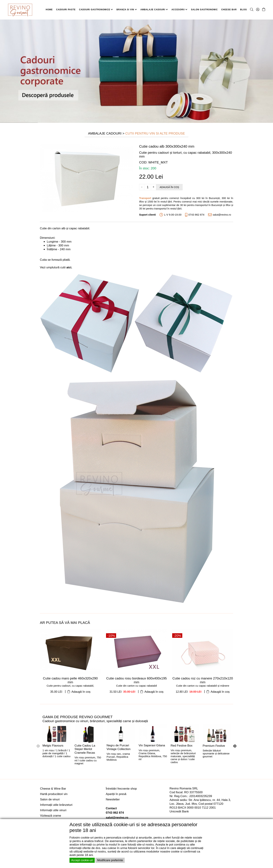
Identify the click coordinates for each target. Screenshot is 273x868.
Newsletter (113, 799)
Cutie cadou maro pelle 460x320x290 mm (70, 680)
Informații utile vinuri (53, 810)
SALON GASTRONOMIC (204, 10)
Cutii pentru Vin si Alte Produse (155, 133)
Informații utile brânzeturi (56, 805)
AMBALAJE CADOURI (154, 10)
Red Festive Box (182, 746)
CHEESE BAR (229, 10)
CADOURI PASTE (66, 10)
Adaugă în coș (169, 187)
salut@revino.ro (117, 818)
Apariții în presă (116, 794)
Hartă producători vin (54, 794)
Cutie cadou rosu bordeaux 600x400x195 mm (136, 680)
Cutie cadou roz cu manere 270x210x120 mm (203, 680)
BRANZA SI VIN (127, 10)
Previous (38, 746)
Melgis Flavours (53, 746)
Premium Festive (214, 746)
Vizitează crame (51, 816)
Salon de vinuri (50, 799)
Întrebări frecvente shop (121, 789)
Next (235, 746)
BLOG (243, 10)
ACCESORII (180, 10)
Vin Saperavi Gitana (152, 745)
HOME (49, 10)
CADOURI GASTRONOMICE (96, 10)
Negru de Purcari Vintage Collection (118, 747)
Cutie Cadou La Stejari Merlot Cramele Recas (85, 749)
